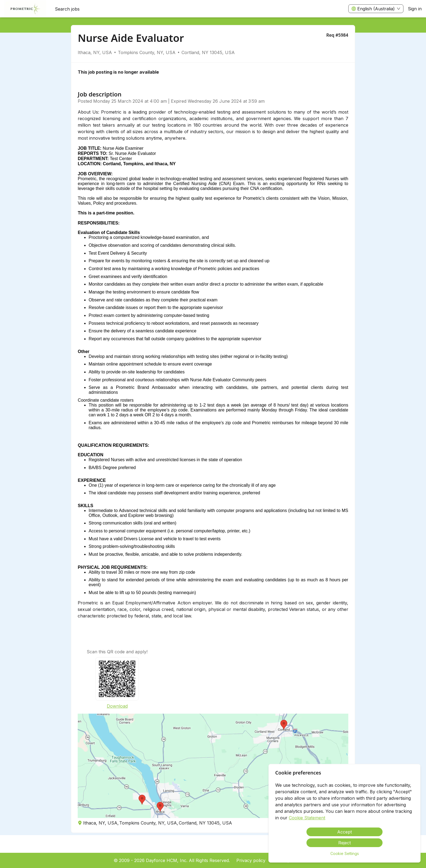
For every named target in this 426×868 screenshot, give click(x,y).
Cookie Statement (307, 818)
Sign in (415, 9)
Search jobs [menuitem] (67, 9)
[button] (213, 766)
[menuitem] (25, 9)
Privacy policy (251, 860)
